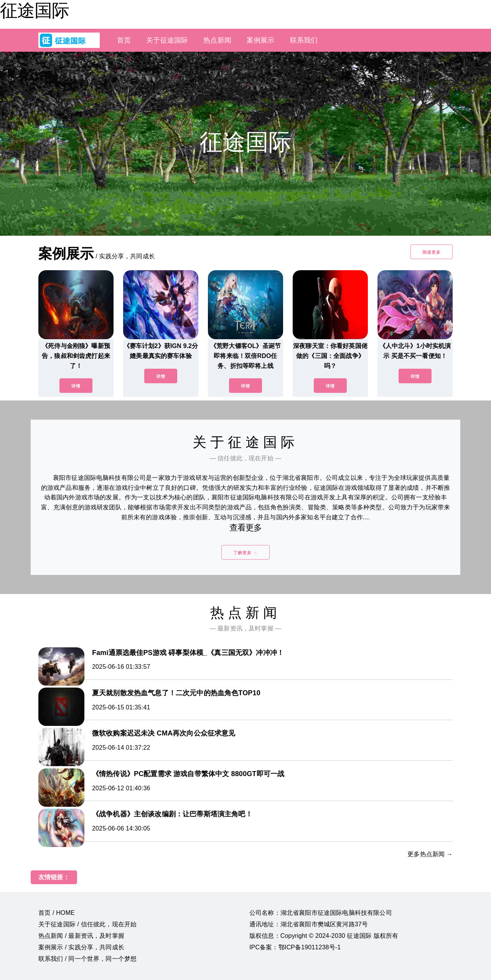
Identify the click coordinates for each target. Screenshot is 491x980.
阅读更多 (432, 252)
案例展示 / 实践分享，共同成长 (81, 947)
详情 (76, 386)
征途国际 (35, 10)
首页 (124, 40)
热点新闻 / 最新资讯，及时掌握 (81, 936)
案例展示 (261, 40)
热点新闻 (217, 40)
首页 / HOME (57, 913)
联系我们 (304, 40)
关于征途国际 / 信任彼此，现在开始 (87, 924)
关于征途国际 (167, 40)
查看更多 (246, 528)
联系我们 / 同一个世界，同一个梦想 (87, 959)
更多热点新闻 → (430, 854)
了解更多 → (245, 553)
